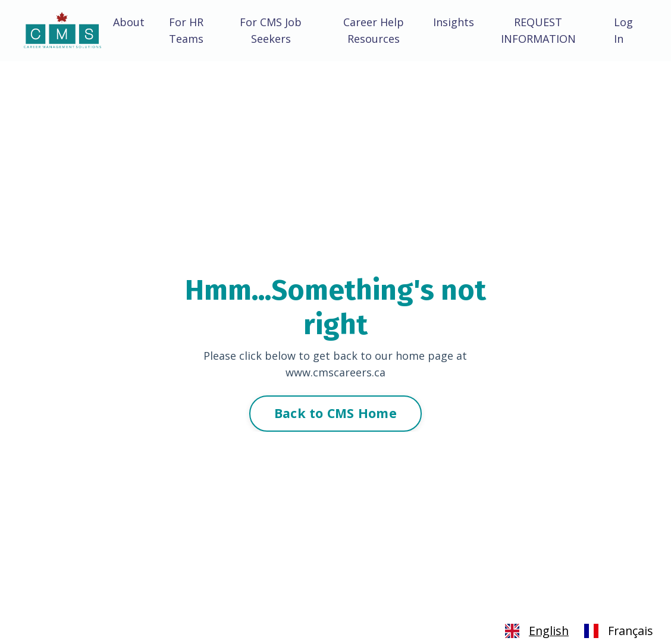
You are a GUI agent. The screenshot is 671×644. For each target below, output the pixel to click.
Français (617, 631)
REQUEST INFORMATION (538, 31)
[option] (617, 631)
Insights (454, 22)
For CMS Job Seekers (271, 31)
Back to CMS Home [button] (335, 413)
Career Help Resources (374, 31)
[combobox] (535, 631)
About (129, 22)
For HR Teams (186, 31)
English (535, 631)
